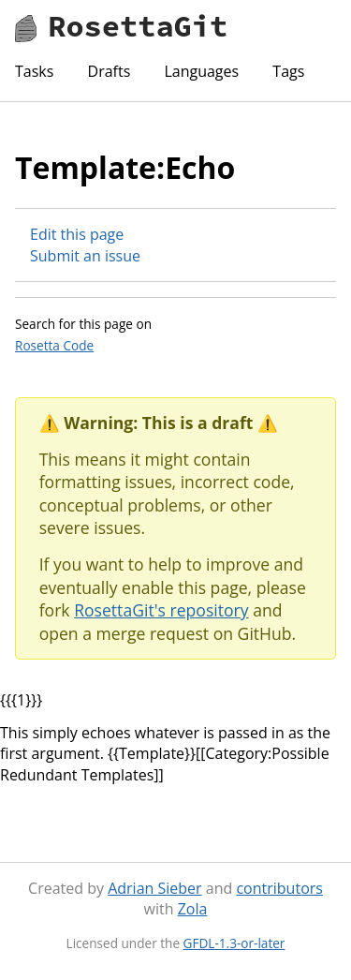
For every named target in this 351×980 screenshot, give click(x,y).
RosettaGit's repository (161, 610)
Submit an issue (85, 256)
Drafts (110, 71)
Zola (193, 909)
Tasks (34, 71)
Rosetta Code (54, 345)
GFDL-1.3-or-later (234, 943)
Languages (201, 71)
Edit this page (77, 234)
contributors (279, 888)
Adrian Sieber (154, 888)
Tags (288, 71)
